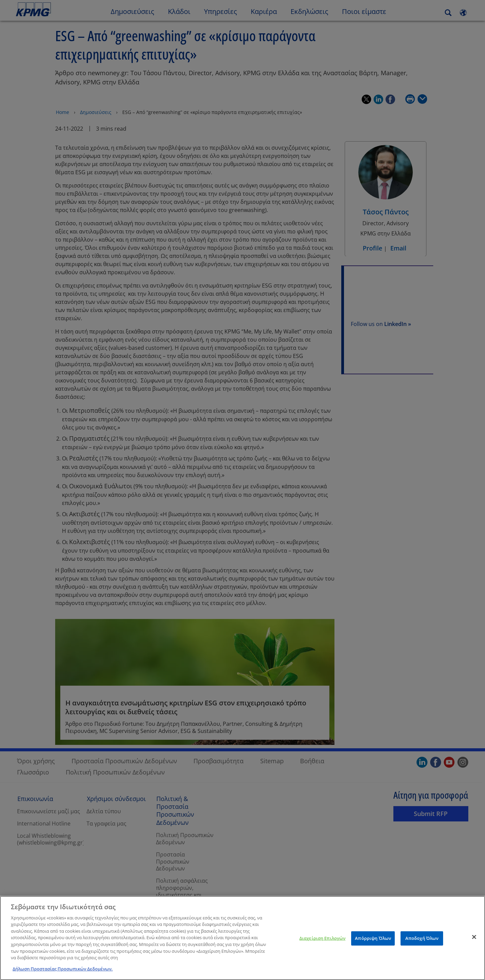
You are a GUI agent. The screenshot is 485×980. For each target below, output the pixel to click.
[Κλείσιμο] (474, 940)
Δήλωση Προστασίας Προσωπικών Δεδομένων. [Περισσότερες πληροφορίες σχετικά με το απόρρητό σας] (63, 971)
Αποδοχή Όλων (422, 941)
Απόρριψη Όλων (373, 941)
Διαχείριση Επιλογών (322, 941)
